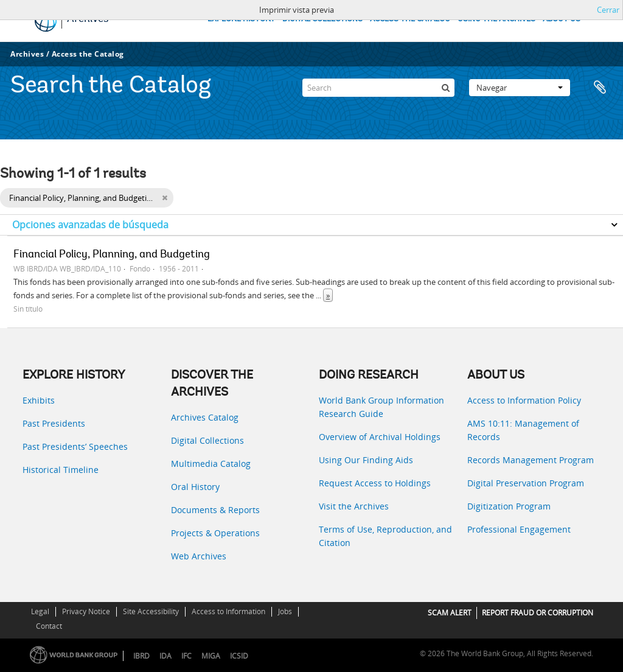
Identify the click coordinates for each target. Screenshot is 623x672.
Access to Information (228, 611)
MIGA (211, 656)
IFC (186, 656)
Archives (27, 54)
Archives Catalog (205, 417)
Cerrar (608, 10)
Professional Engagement (519, 529)
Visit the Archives (354, 506)
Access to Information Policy (524, 400)
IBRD (141, 656)
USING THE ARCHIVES (496, 19)
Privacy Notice (86, 611)
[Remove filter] (165, 198)
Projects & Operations (215, 533)
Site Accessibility (151, 611)
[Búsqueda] (445, 88)
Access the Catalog (88, 54)
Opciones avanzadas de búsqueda (90, 225)
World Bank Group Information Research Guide (381, 407)
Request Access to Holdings (375, 483)
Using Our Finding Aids (366, 460)
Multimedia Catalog (211, 464)
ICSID (239, 656)
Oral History (195, 487)
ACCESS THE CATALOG (410, 19)
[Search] (378, 88)
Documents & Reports (215, 510)
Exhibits (39, 400)
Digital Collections (207, 440)
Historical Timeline (61, 470)
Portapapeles (600, 88)
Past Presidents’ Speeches (75, 446)
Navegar (520, 88)
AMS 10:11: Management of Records (523, 430)
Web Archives (199, 556)
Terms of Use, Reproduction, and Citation (385, 536)
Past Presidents (54, 423)
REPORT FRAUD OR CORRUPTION (538, 613)
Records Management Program (531, 460)
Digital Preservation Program (526, 483)
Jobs (285, 611)
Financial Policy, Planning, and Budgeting (112, 255)
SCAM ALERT (450, 613)
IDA (165, 656)
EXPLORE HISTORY (241, 19)
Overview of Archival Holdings (380, 437)
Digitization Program (509, 506)
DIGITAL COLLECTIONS (322, 19)
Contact (49, 626)
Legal (40, 611)
